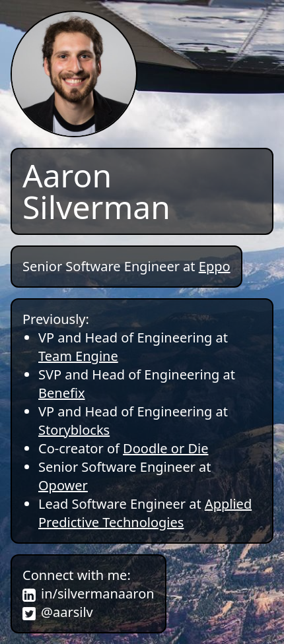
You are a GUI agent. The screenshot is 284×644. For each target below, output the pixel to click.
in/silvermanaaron (98, 594)
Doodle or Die (165, 448)
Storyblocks (74, 430)
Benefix (62, 393)
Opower (63, 485)
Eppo (215, 266)
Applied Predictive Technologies (145, 513)
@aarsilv (67, 612)
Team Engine (78, 356)
